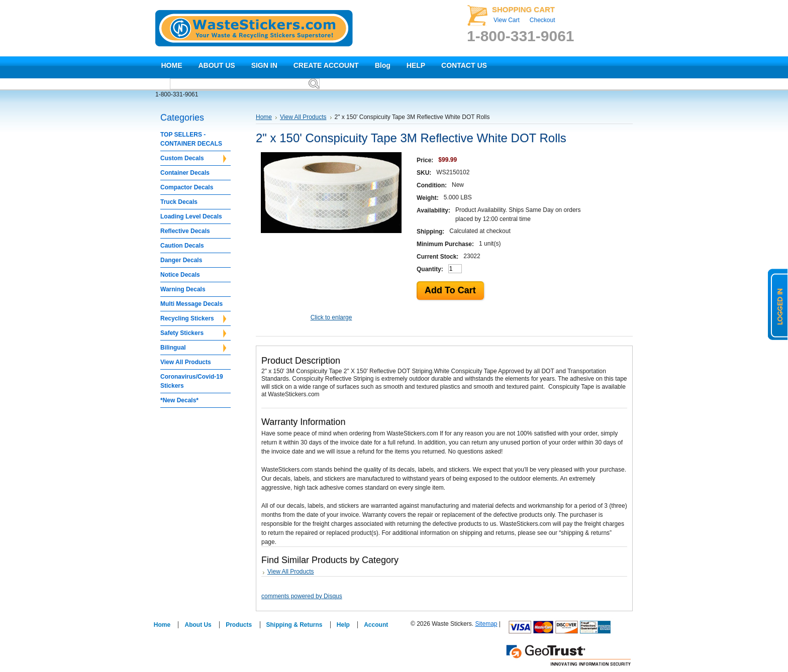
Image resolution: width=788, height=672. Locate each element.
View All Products (186, 362)
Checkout (543, 20)
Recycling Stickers (193, 319)
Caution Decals (182, 246)
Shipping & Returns (294, 625)
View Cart (507, 20)
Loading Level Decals (191, 216)
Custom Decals (193, 159)
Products (239, 625)
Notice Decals (180, 275)
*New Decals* (179, 400)
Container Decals (185, 173)
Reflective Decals (185, 231)
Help (343, 625)
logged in (778, 304)
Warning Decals (183, 289)
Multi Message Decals (191, 304)
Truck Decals (179, 202)
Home (264, 117)
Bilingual (193, 348)
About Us (198, 625)
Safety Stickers (193, 333)
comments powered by (302, 596)
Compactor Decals (187, 187)
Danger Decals (181, 260)
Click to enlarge (331, 317)
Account (376, 625)
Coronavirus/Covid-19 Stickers (192, 381)
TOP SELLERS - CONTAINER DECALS (191, 139)
